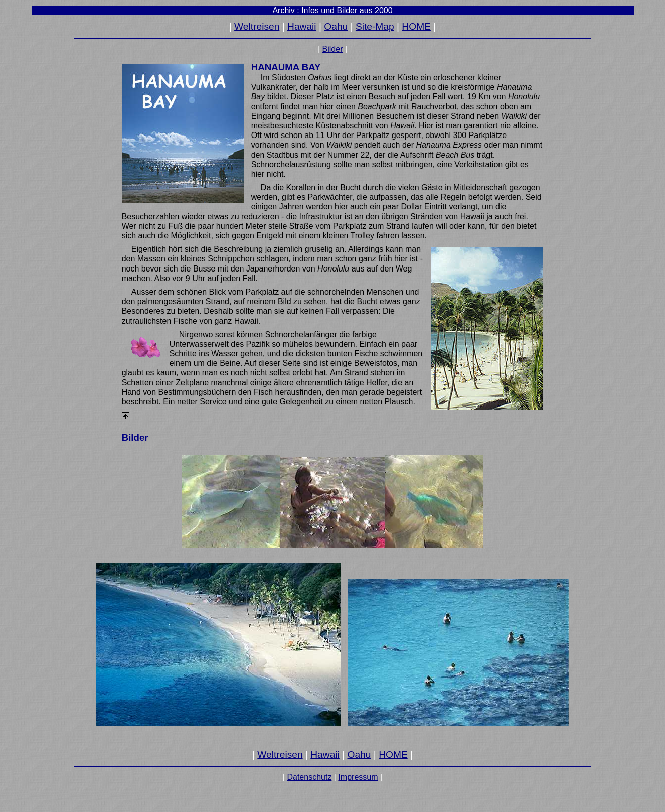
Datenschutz (309, 777)
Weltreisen (257, 26)
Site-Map (375, 26)
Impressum (358, 777)
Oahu (336, 26)
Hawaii (302, 26)
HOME (416, 26)
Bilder (333, 49)
